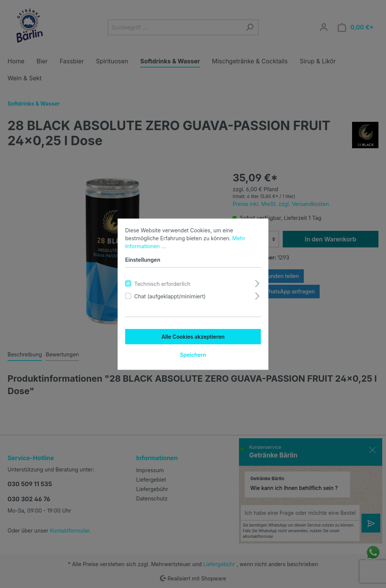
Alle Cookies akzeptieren (193, 336)
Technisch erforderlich (162, 283)
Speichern (193, 354)
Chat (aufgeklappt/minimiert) (170, 296)
